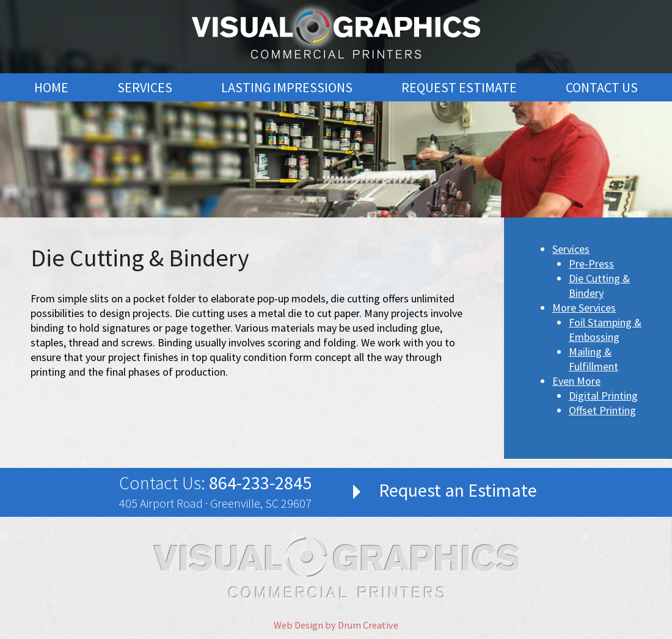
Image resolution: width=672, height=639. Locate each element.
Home (51, 87)
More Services (584, 308)
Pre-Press (591, 264)
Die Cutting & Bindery (599, 286)
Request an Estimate (458, 490)
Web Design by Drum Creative (336, 625)
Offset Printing (602, 410)
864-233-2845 (260, 483)
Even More (576, 381)
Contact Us (602, 87)
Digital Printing (603, 396)
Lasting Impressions (287, 87)
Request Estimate (459, 87)
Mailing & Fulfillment (593, 359)
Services (145, 87)
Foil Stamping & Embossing (605, 330)
